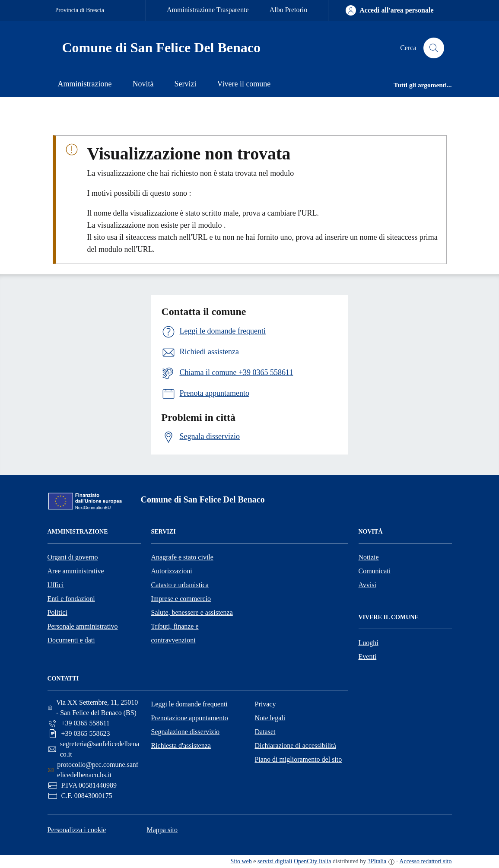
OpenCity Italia (313, 861)
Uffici (56, 585)
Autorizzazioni (172, 571)
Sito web (241, 861)
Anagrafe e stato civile (182, 557)
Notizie (369, 557)
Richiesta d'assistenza (181, 746)
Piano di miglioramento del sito (299, 759)
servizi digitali (275, 861)
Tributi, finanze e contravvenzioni (175, 633)
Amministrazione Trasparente (208, 10)
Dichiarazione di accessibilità (296, 746)
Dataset (265, 732)
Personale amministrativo (83, 626)
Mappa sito (162, 830)
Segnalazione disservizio (186, 732)
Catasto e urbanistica (180, 585)
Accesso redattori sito (425, 861)
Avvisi (367, 585)
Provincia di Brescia (80, 10)
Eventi (368, 657)
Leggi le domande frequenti (189, 704)
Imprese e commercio (181, 599)
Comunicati (375, 571)
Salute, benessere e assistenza (192, 612)
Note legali (270, 718)
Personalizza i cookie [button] (77, 830)
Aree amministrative (76, 571)
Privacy (265, 704)
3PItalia (377, 861)
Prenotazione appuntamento (190, 718)
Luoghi (369, 643)
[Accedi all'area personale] (389, 10)
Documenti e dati (71, 640)
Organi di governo (73, 557)
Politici (57, 612)
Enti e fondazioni (71, 599)
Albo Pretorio (289, 10)
